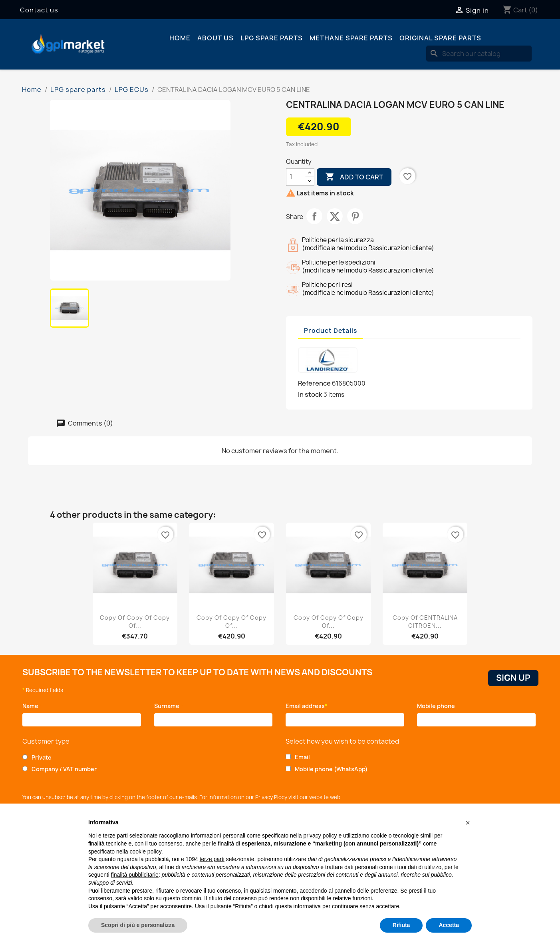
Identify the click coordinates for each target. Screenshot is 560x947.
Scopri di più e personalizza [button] (138, 925)
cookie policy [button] (146, 852)
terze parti (212, 859)
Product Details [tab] (331, 331)
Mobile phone (437, 706)
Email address (307, 706)
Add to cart (354, 177)
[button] (468, 823)
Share (314, 216)
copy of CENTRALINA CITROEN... (425, 622)
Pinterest (355, 216)
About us (215, 38)
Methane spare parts (351, 38)
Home (180, 38)
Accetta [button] (449, 925)
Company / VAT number (64, 769)
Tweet (335, 216)
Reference (314, 383)
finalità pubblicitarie (135, 875)
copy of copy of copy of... (135, 622)
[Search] (479, 54)
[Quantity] (296, 177)
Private (42, 757)
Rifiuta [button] (401, 925)
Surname (169, 706)
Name (32, 706)
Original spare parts (440, 38)
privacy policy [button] (320, 836)
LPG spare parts (272, 38)
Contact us (39, 10)
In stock (310, 394)
